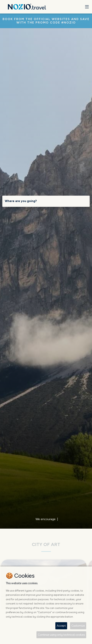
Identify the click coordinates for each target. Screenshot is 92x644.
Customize (78, 626)
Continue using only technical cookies (61, 635)
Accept (61, 626)
